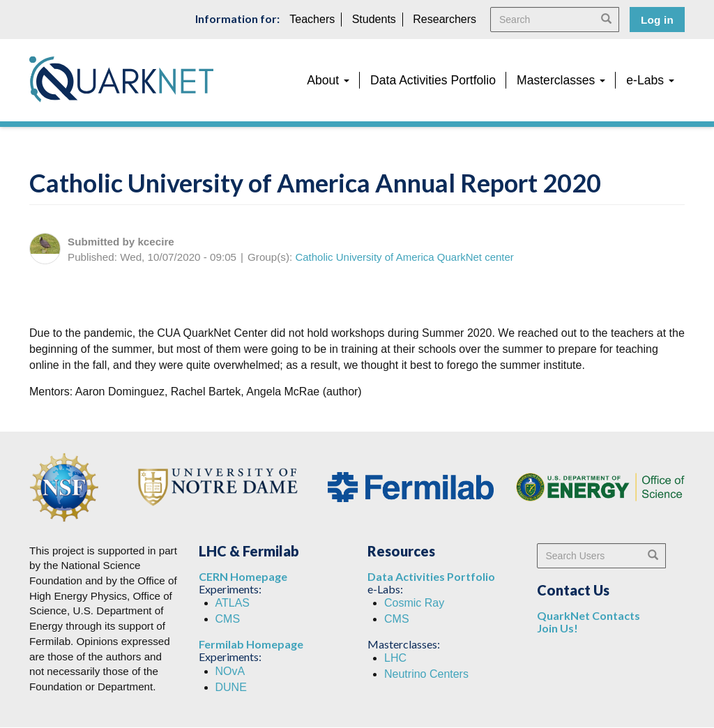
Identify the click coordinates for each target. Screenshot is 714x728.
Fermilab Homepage (251, 644)
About (328, 80)
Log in (657, 20)
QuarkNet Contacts (588, 615)
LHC (395, 658)
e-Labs (650, 80)
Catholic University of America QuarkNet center (404, 257)
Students (374, 19)
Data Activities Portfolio (433, 80)
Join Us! (557, 628)
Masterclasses (561, 80)
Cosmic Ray (414, 603)
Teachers (312, 19)
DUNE (231, 687)
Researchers (445, 19)
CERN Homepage (243, 576)
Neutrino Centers (426, 674)
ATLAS (233, 603)
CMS (228, 619)
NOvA (230, 671)
